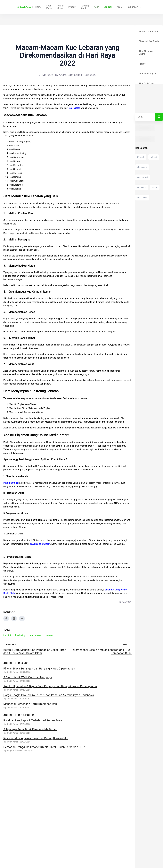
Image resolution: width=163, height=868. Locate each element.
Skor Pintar (61, 7)
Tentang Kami (85, 7)
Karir (96, 7)
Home (49, 7)
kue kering (20, 635)
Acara (120, 7)
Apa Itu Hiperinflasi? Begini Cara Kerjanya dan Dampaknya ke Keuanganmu (50, 686)
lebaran (50, 635)
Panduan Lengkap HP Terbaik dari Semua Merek (34, 720)
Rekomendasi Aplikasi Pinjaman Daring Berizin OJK (36, 738)
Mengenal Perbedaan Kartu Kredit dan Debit (31, 704)
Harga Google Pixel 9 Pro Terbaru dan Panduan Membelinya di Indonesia (49, 695)
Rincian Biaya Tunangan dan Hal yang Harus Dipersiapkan (39, 669)
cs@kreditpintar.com (40, 544)
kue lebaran (36, 635)
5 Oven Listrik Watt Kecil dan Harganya (28, 677)
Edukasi (108, 7)
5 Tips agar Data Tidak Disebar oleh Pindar (30, 729)
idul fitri (7, 635)
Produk (72, 7)
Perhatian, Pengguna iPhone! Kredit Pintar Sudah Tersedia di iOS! (44, 747)
